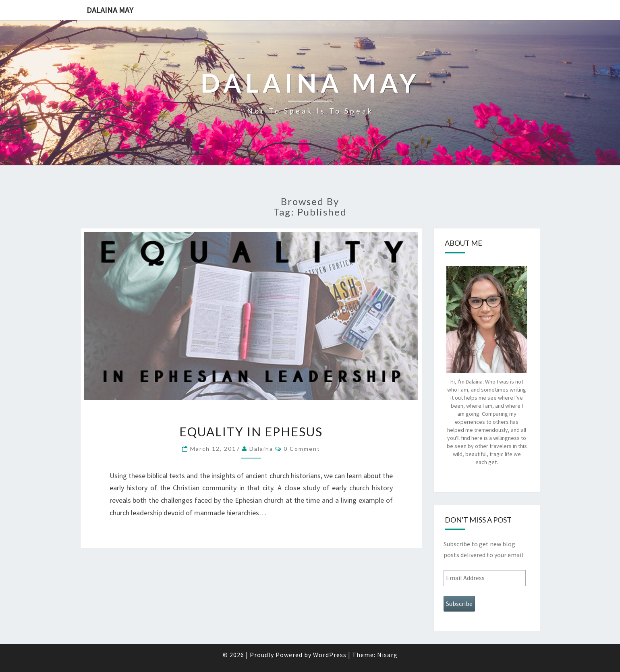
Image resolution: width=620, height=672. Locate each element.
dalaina (261, 449)
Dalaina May (110, 10)
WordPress (330, 655)
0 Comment (302, 449)
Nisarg (387, 655)
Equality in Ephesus (251, 431)
